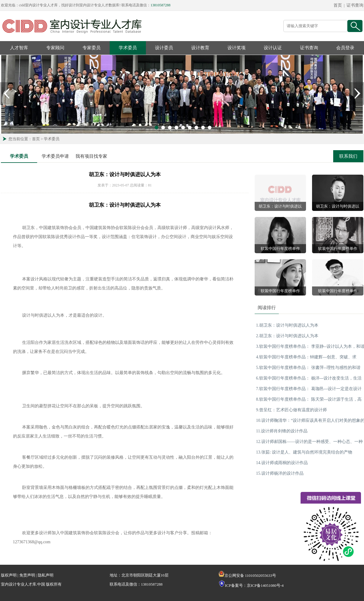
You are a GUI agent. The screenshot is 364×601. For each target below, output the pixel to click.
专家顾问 (55, 48)
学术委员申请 (55, 156)
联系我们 (348, 156)
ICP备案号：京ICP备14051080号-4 (254, 585)
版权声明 (9, 575)
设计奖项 (237, 48)
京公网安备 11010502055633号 (247, 575)
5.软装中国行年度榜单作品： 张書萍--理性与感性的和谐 (308, 368)
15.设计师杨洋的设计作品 (280, 473)
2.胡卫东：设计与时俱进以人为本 (287, 336)
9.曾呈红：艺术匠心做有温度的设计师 (292, 410)
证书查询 (355, 5)
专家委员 (92, 48)
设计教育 (200, 48)
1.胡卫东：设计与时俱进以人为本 (287, 325)
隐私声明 (46, 575)
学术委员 (128, 48)
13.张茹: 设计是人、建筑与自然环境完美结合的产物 (304, 452)
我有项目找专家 (91, 156)
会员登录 (345, 48)
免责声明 (27, 575)
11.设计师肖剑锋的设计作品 (282, 431)
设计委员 (164, 48)
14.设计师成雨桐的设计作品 (282, 463)
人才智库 (19, 48)
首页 (338, 5)
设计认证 (273, 48)
